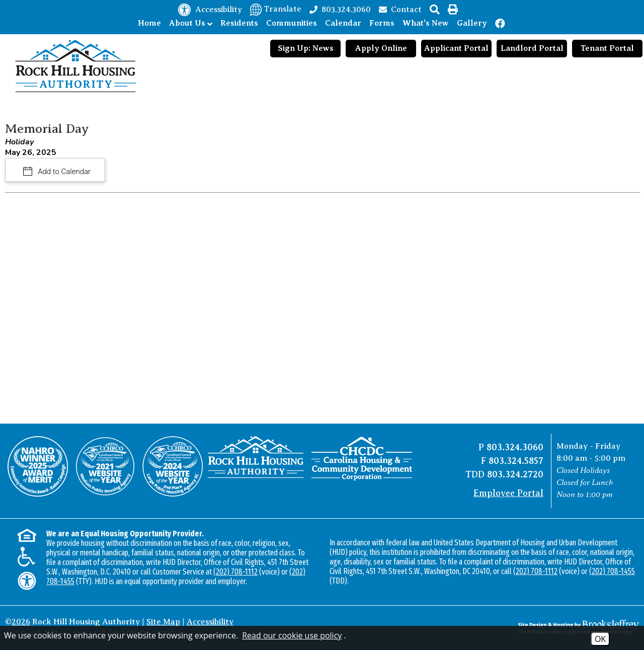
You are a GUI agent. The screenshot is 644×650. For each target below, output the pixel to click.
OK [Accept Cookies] (600, 639)
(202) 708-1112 (235, 572)
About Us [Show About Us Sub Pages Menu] (191, 23)
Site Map (163, 622)
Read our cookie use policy (292, 635)
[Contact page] (400, 9)
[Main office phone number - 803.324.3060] (340, 9)
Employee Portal (508, 493)
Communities (292, 23)
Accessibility (210, 622)
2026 (21, 622)
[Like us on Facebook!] (501, 24)
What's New (426, 23)
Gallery (472, 23)
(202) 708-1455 (612, 571)
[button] (435, 10)
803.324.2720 (515, 474)
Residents (239, 23)
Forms (382, 23)
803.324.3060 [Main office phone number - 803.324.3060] (515, 447)
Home (149, 23)
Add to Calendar (64, 172)
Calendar (343, 23)
